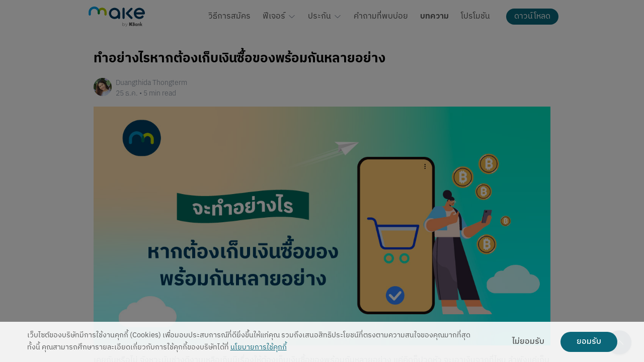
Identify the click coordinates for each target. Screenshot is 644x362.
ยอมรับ (589, 342)
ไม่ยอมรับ (528, 342)
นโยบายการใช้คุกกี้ (259, 348)
